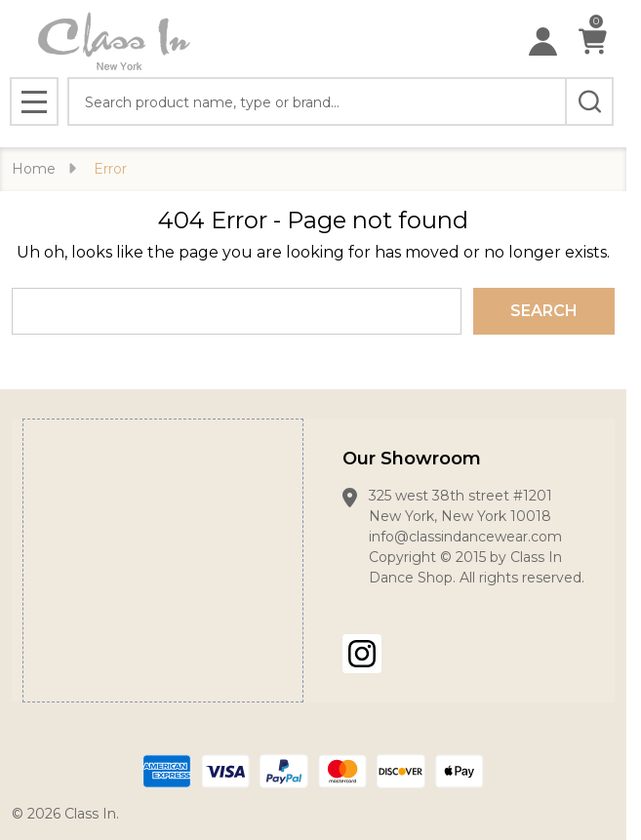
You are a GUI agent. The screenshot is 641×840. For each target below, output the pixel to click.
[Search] (589, 101)
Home (34, 169)
